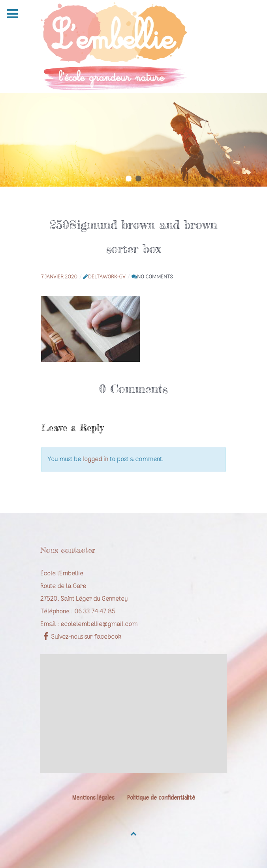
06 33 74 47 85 (95, 612)
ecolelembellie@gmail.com (99, 624)
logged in (95, 460)
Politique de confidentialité (161, 798)
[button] (129, 179)
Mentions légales (93, 798)
